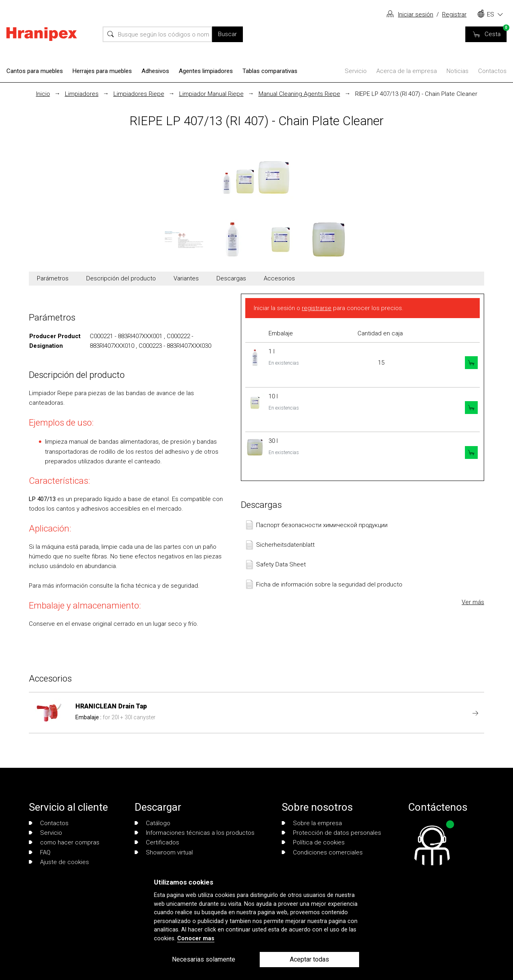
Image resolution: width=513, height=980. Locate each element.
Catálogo (152, 823)
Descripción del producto (121, 278)
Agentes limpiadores (206, 71)
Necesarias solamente (204, 959)
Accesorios (279, 278)
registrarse (317, 308)
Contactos (492, 71)
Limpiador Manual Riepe (211, 94)
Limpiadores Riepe (139, 94)
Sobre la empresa (312, 823)
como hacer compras (64, 842)
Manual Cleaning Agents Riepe (299, 94)
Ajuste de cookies (59, 862)
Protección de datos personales (331, 833)
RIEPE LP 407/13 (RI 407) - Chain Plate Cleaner (416, 94)
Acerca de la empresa (407, 71)
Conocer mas (196, 938)
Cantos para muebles (35, 71)
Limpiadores (82, 94)
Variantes (186, 278)
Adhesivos (155, 71)
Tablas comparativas (270, 71)
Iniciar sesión (416, 14)
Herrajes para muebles (102, 71)
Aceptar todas (309, 959)
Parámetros (53, 278)
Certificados (157, 842)
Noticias (457, 71)
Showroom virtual (164, 852)
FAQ (40, 852)
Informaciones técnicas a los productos (195, 833)
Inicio (43, 94)
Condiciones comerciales (322, 852)
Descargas (231, 278)
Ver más (473, 602)
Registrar (454, 14)
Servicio (356, 71)
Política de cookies (313, 842)
